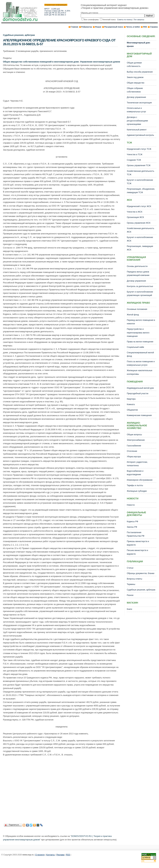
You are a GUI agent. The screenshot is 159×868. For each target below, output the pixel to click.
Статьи (130, 568)
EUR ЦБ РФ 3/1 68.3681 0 (55, 15)
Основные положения (137, 309)
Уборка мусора (134, 457)
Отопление (132, 451)
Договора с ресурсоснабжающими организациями (137, 121)
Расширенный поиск (114, 27)
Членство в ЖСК (135, 212)
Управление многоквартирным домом (100, 62)
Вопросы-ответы (134, 579)
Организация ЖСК (135, 217)
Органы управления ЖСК (139, 223)
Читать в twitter (133, 27)
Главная (75, 27)
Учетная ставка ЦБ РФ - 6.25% (57, 11)
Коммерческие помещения (139, 415)
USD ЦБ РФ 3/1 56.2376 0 (55, 13)
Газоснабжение (134, 446)
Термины (131, 584)
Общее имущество (136, 83)
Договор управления (136, 97)
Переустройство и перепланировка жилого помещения (138, 333)
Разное (130, 595)
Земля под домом (135, 77)
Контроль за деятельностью (140, 286)
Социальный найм (135, 347)
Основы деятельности (137, 266)
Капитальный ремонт (137, 130)
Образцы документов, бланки (140, 573)
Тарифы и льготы (135, 485)
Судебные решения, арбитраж (19, 35)
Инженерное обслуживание (140, 480)
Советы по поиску (125, 20)
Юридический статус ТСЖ (139, 149)
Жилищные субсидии (137, 491)
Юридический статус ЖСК (139, 206)
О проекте (40, 855)
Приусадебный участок (137, 394)
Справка (154, 27)
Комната (131, 404)
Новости (131, 505)
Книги (129, 609)
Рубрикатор (87, 27)
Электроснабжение (136, 440)
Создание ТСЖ (134, 160)
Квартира (131, 399)
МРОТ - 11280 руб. (52, 9)
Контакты (50, 855)
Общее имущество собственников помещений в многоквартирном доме (41, 62)
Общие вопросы (134, 435)
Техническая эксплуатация (139, 103)
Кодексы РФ (132, 522)
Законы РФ (132, 527)
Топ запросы (139, 20)
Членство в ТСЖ (135, 155)
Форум (98, 27)
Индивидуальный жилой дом (140, 388)
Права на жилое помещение (140, 342)
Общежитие (132, 410)
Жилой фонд (133, 315)
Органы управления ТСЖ (139, 165)
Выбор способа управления (140, 72)
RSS (145, 27)
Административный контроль (140, 135)
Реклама (60, 855)
